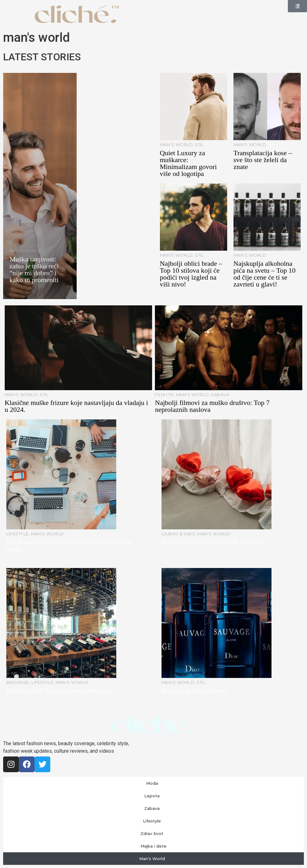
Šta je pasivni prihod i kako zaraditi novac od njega (69, 545)
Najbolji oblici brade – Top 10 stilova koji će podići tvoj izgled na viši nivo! (191, 274)
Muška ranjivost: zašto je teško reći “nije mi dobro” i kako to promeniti (34, 269)
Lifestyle (153, 821)
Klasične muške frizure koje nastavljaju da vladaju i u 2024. (76, 406)
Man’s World (154, 859)
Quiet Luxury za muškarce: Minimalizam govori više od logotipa (188, 163)
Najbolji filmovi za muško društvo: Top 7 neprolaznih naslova (212, 406)
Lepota (153, 796)
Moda (154, 783)
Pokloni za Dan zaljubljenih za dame (212, 542)
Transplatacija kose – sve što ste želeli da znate (263, 160)
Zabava (153, 808)
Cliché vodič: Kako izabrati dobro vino (60, 691)
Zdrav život (153, 833)
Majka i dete (153, 846)
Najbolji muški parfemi (194, 691)
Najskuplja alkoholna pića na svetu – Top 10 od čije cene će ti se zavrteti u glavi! (265, 274)
